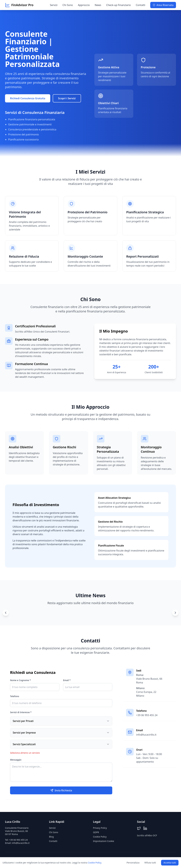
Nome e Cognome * (20, 680)
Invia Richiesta (61, 790)
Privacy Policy (100, 828)
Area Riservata (163, 5)
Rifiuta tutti (150, 863)
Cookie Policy (100, 837)
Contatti (140, 5)
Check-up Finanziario (118, 5)
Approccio (84, 5)
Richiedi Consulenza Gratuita (28, 98)
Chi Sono (68, 5)
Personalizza (133, 863)
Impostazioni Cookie (104, 841)
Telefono (15, 696)
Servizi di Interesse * (21, 712)
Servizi (54, 5)
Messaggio (16, 760)
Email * (67, 680)
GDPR (96, 832)
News (98, 5)
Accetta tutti (170, 863)
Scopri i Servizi (67, 98)
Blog (51, 837)
